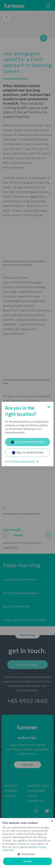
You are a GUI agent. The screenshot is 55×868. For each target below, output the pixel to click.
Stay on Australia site (27, 453)
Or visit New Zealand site (22, 462)
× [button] (52, 821)
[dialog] (27, 843)
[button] (27, 854)
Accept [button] (27, 861)
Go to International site (27, 442)
